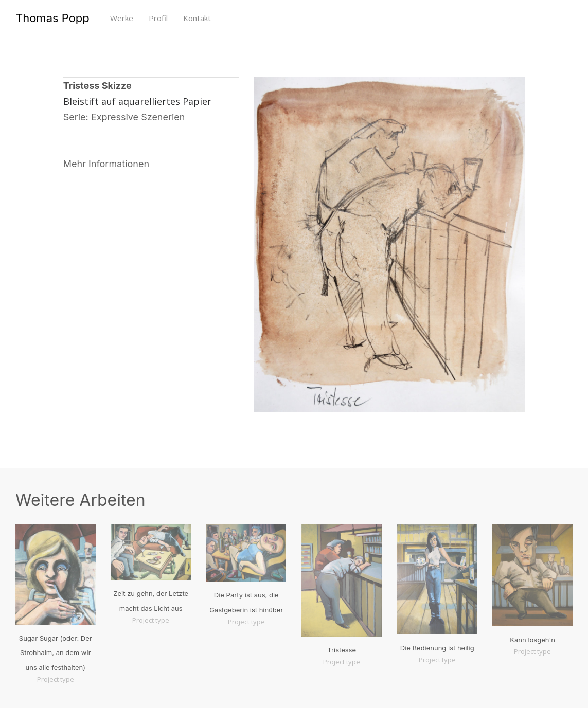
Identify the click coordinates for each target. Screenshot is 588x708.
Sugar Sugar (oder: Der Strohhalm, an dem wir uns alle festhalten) (56, 653)
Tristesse (342, 650)
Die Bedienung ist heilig (437, 648)
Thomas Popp (52, 18)
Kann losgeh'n (532, 640)
